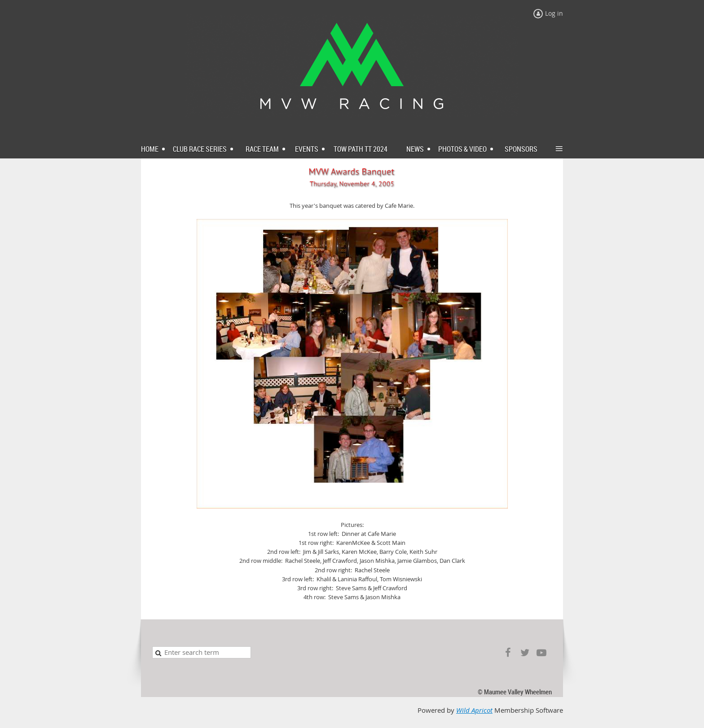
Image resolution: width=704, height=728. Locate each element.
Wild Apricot (474, 710)
